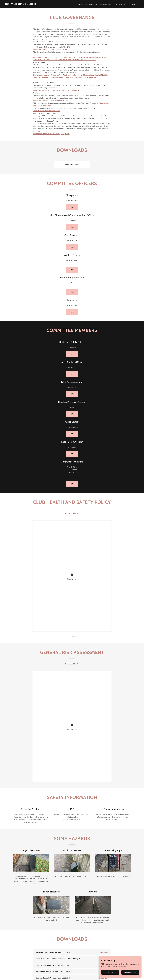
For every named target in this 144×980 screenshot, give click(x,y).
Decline (110, 972)
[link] (21, 4)
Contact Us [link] (92, 4)
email (72, 207)
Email (72, 434)
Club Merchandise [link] (76, 960)
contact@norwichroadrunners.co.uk (46, 111)
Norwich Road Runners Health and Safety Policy (51, 100)
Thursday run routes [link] (96, 960)
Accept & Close (130, 972)
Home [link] (81, 4)
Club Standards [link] (59, 960)
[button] (135, 4)
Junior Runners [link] (121, 4)
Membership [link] (106, 4)
